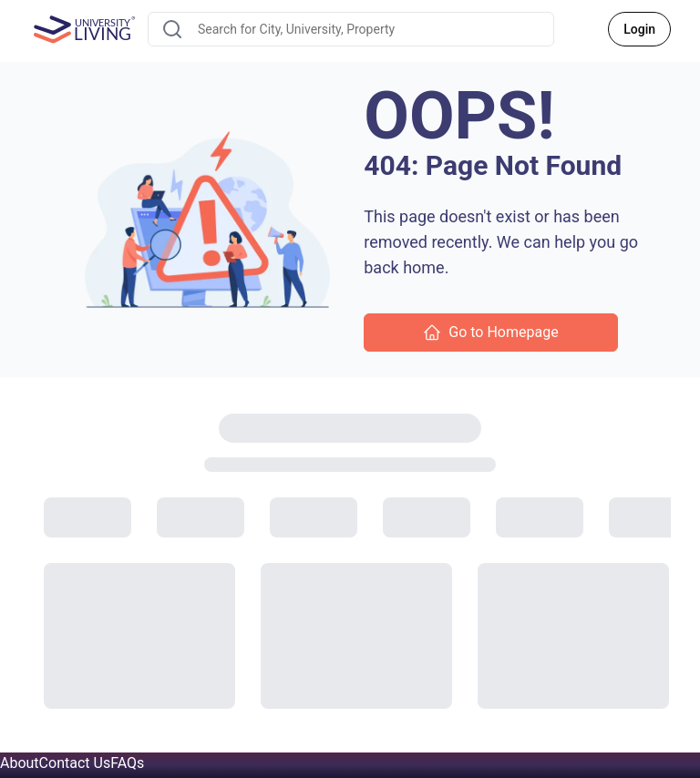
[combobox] (351, 29)
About (20, 763)
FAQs (127, 763)
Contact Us (75, 763)
